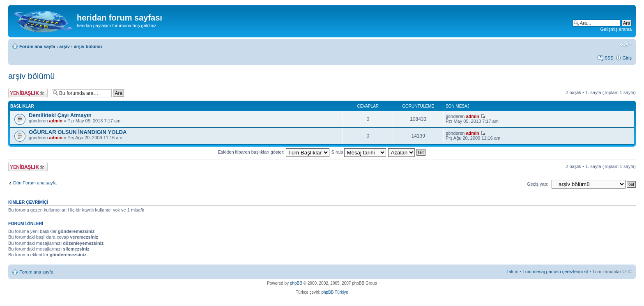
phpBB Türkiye (335, 292)
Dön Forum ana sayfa (35, 183)
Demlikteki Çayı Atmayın (60, 115)
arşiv (64, 46)
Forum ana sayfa (37, 46)
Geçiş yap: (538, 184)
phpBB (296, 283)
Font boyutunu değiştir (626, 45)
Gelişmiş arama (616, 29)
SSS (609, 58)
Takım (512, 271)
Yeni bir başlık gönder (28, 93)
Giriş (627, 58)
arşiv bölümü (88, 46)
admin (56, 121)
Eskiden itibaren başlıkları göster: (273, 152)
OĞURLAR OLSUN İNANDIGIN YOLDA (78, 132)
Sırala (359, 152)
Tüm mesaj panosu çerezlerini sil (555, 271)
